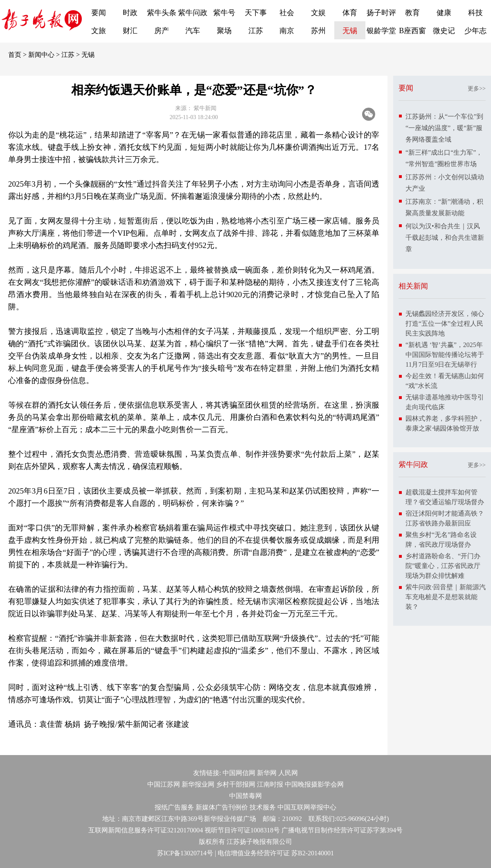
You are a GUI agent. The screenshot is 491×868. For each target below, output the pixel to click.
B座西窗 (412, 31)
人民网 (288, 773)
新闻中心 (41, 55)
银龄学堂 (381, 31)
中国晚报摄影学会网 (314, 784)
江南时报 (270, 784)
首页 (15, 55)
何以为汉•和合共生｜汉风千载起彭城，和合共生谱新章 (445, 238)
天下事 (256, 13)
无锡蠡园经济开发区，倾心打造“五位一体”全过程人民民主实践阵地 (445, 324)
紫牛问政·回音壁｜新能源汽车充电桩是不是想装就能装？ (446, 597)
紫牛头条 (162, 13)
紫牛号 (224, 13)
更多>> (477, 89)
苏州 (318, 31)
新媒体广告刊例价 (222, 807)
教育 (412, 13)
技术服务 (263, 807)
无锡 (350, 31)
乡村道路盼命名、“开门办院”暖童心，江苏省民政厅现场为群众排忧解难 (443, 566)
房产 (162, 31)
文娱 (318, 13)
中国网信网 (239, 773)
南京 (287, 31)
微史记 (444, 31)
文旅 (99, 31)
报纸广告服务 (174, 807)
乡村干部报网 (236, 784)
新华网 (267, 773)
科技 (475, 13)
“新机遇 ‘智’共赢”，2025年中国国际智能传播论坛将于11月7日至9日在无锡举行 (445, 355)
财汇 (130, 31)
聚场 (224, 31)
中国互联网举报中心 (307, 807)
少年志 (475, 31)
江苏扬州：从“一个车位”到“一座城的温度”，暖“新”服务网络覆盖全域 (444, 128)
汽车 (193, 31)
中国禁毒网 (245, 796)
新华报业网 (198, 784)
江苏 (256, 31)
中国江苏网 (164, 784)
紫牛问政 (193, 13)
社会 (287, 13)
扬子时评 (381, 13)
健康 (444, 13)
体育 (350, 13)
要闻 (99, 13)
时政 (130, 13)
